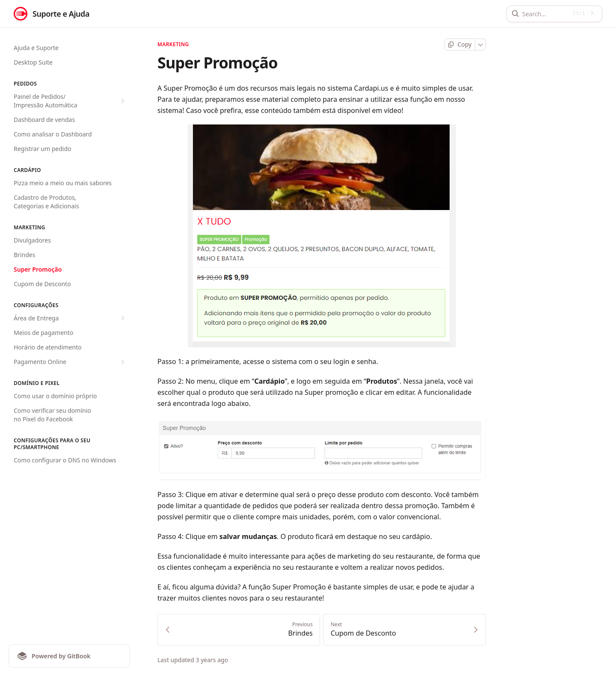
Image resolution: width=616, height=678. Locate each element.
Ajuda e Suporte (36, 48)
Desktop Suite (33, 62)
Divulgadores (32, 240)
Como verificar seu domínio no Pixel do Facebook (52, 415)
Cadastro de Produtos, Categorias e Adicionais (46, 202)
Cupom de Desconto (42, 284)
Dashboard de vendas (44, 120)
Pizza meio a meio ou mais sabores (63, 183)
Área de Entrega (70, 318)
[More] (481, 44)
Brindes (24, 255)
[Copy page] (460, 44)
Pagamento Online (70, 362)
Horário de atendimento (48, 347)
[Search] (545, 14)
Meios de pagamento (43, 333)
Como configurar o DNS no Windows (65, 460)
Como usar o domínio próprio (55, 396)
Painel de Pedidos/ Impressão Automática (70, 101)
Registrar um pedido (43, 149)
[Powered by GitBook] (69, 656)
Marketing (173, 44)
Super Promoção (38, 269)
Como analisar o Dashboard (53, 134)
